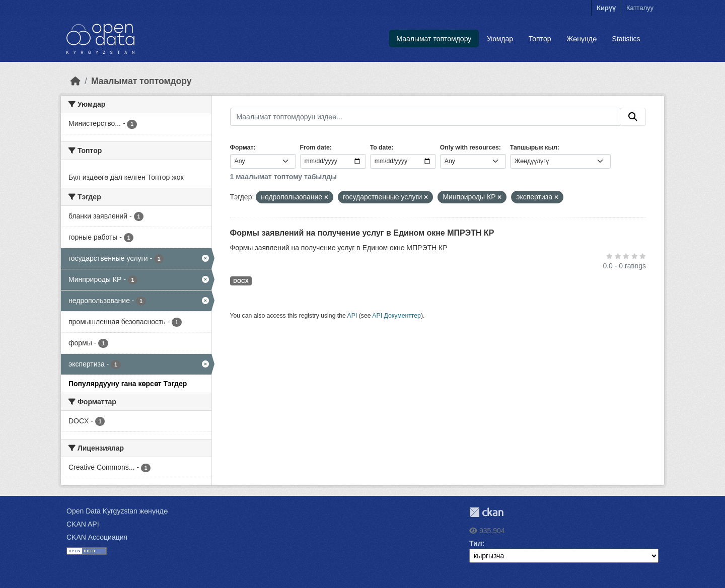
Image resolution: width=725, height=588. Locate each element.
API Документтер (396, 316)
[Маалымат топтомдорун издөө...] (425, 117)
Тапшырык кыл (534, 148)
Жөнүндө (582, 39)
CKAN (486, 512)
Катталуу (640, 8)
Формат (242, 148)
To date (381, 148)
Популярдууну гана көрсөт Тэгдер (128, 384)
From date (315, 148)
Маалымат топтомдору (434, 39)
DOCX (241, 281)
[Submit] (633, 117)
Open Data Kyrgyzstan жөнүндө (117, 511)
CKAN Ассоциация (97, 537)
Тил (476, 543)
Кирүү (606, 8)
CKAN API (83, 524)
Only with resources (469, 148)
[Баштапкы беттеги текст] (76, 81)
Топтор (540, 39)
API (352, 316)
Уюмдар (500, 39)
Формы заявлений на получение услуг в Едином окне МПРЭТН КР (362, 233)
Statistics (626, 39)
